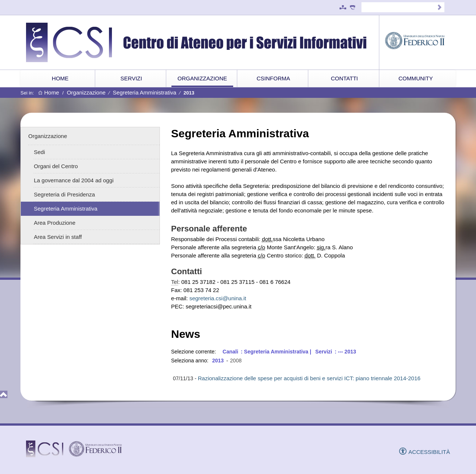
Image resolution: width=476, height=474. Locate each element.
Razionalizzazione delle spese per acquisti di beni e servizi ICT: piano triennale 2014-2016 (309, 378)
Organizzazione (86, 92)
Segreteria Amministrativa (144, 92)
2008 (236, 361)
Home (49, 93)
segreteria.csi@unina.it (218, 298)
